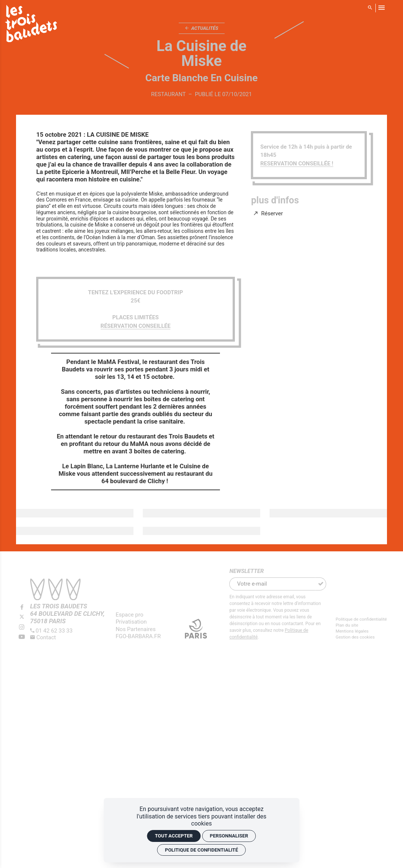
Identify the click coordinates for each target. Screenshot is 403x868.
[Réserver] (269, 214)
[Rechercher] (370, 8)
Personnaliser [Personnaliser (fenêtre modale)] (229, 836)
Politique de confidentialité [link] (202, 850)
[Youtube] (22, 637)
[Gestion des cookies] (361, 637)
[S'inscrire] (321, 584)
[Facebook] (22, 608)
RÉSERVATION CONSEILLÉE (136, 326)
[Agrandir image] (75, 513)
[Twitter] (22, 617)
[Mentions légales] (361, 631)
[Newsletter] (272, 584)
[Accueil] (31, 25)
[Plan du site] (361, 625)
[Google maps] (67, 614)
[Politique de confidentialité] (361, 619)
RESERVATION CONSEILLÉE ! (297, 164)
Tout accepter (174, 836)
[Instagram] (22, 627)
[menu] (381, 8)
